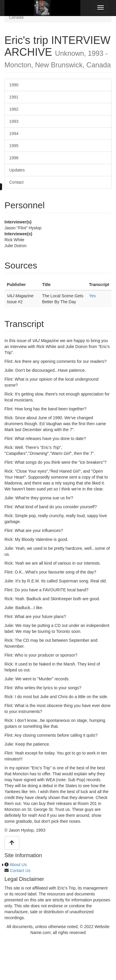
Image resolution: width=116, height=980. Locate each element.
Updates (17, 170)
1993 (14, 121)
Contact (16, 182)
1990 (14, 85)
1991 (14, 97)
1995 (14, 146)
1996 (14, 158)
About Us (18, 865)
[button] (12, 843)
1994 (14, 134)
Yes (92, 296)
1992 (14, 109)
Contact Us (20, 871)
